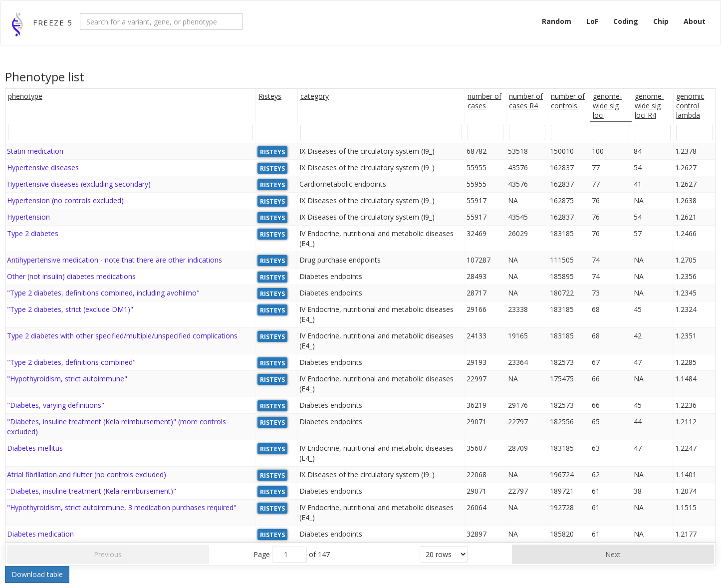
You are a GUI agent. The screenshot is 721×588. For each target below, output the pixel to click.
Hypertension (28, 217)
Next (613, 554)
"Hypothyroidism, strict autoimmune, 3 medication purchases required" (122, 507)
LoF (592, 21)
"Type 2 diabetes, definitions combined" (71, 362)
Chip (661, 21)
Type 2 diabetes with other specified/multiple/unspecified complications (122, 336)
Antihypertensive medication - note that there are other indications (115, 260)
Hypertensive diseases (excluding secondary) (79, 184)
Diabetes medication (40, 534)
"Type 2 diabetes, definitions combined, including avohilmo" (103, 293)
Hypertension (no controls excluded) (65, 200)
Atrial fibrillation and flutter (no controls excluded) (87, 474)
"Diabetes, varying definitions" (56, 405)
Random (557, 21)
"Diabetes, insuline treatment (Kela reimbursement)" (92, 491)
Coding (626, 21)
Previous (108, 554)
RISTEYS (272, 151)
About (695, 21)
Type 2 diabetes (33, 233)
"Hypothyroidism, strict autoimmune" (67, 379)
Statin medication (35, 151)
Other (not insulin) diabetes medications (71, 276)
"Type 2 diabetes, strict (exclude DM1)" (70, 309)
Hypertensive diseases (43, 167)
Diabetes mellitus (35, 448)
